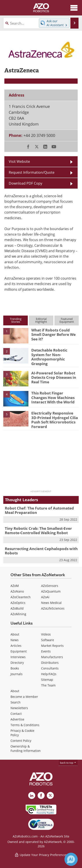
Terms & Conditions (25, 725)
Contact (16, 714)
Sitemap (47, 680)
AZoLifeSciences (53, 608)
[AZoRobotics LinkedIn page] (32, 795)
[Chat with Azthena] (71, 859)
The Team (48, 685)
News (15, 640)
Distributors (50, 663)
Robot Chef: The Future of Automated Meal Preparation (39, 510)
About (15, 634)
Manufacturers (52, 657)
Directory (17, 663)
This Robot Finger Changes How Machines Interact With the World (53, 397)
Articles (16, 646)
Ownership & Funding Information (26, 748)
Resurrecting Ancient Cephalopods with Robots (41, 551)
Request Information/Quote (32, 172)
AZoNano (17, 591)
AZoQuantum (51, 591)
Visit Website (19, 161)
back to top (68, 763)
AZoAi (45, 597)
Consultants (50, 668)
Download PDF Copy (25, 183)
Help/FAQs (49, 674)
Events (46, 651)
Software (48, 640)
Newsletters (19, 708)
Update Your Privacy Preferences (41, 855)
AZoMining (18, 614)
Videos (46, 634)
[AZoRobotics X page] (50, 795)
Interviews (18, 657)
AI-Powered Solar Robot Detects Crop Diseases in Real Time (54, 377)
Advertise (17, 719)
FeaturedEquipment (67, 320)
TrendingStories (16, 320)
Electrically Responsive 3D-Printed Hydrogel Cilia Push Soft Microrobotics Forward (55, 420)
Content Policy (21, 741)
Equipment (19, 651)
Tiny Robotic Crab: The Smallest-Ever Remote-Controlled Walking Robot (38, 531)
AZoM (15, 586)
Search (16, 702)
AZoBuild (17, 608)
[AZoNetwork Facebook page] (41, 795)
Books (15, 668)
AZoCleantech (21, 597)
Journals (17, 674)
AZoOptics (18, 603)
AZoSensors (50, 586)
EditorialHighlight (41, 320)
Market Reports (52, 646)
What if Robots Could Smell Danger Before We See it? (53, 335)
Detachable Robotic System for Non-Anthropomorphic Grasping (49, 357)
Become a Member (24, 697)
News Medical (51, 603)
